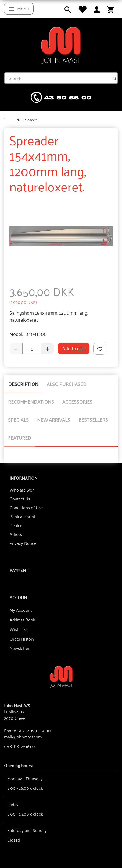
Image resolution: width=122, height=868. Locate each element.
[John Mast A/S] (61, 676)
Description (23, 384)
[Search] (115, 78)
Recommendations (31, 401)
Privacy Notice (23, 543)
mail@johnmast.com (23, 737)
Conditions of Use (26, 507)
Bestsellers (93, 419)
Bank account (22, 516)
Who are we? (22, 490)
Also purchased (67, 384)
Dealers (17, 525)
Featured (20, 437)
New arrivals (54, 419)
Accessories (77, 401)
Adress (16, 534)
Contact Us (20, 499)
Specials (18, 419)
